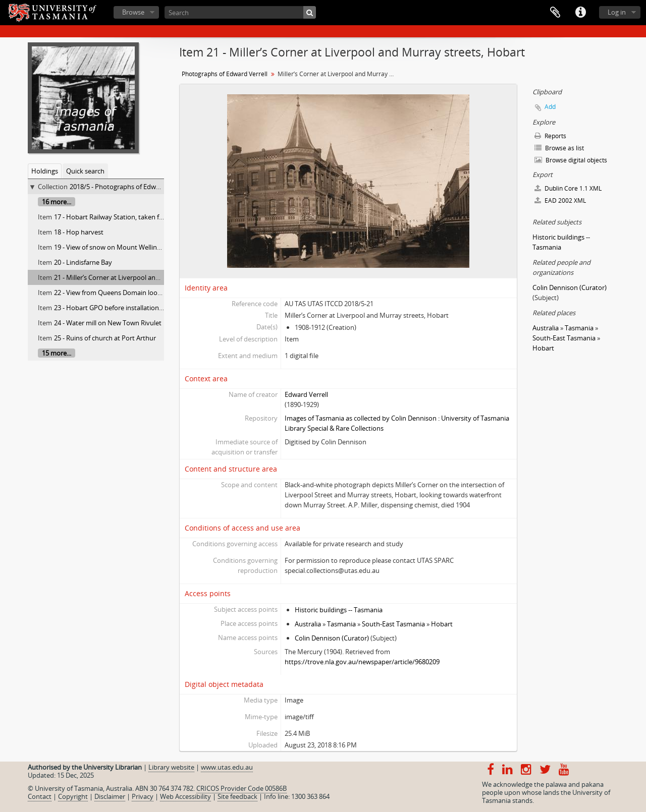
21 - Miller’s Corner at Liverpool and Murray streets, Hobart (142, 277)
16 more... (57, 202)
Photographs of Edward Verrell (225, 74)
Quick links (580, 13)
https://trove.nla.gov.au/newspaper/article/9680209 (362, 662)
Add (550, 107)
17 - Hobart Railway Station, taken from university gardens (141, 217)
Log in (617, 12)
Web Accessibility (185, 796)
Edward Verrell (306, 394)
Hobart (442, 624)
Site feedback (237, 796)
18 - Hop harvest (79, 232)
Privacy (143, 796)
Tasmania (341, 624)
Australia (308, 624)
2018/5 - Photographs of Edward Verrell (128, 187)
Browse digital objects (571, 160)
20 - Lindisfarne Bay (83, 262)
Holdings (45, 171)
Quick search (85, 171)
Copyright (73, 796)
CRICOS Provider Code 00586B (241, 788)
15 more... (57, 353)
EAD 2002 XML (560, 200)
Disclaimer (110, 796)
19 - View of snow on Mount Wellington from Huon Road (139, 247)
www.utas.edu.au (227, 767)
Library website (171, 767)
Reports (550, 136)
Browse (133, 12)
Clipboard (555, 13)
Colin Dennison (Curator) (332, 638)
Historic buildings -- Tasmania (339, 610)
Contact (40, 796)
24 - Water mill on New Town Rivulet (108, 323)
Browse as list (559, 148)
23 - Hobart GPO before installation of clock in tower (132, 308)
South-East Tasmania (393, 624)
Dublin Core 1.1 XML (568, 188)
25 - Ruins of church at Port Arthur (105, 338)
